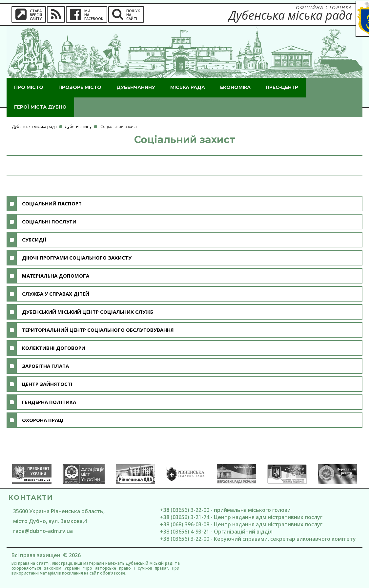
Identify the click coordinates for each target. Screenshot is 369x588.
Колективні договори (54, 348)
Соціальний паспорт (52, 203)
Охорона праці (43, 420)
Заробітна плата (45, 366)
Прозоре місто (80, 87)
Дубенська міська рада (34, 126)
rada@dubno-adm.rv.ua (43, 531)
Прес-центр (282, 87)
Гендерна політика (49, 402)
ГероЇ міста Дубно (40, 107)
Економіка (235, 87)
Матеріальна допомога (56, 276)
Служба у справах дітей (56, 294)
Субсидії (34, 240)
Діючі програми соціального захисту (77, 258)
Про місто (29, 87)
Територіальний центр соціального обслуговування (98, 330)
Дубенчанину (136, 87)
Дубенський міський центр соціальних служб (88, 312)
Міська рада (188, 87)
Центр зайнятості (47, 384)
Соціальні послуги (49, 221)
